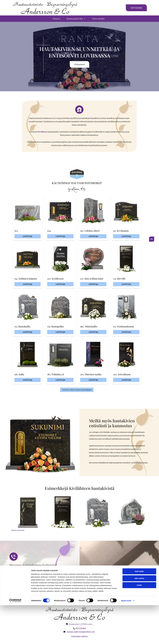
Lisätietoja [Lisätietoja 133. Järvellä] (126, 284)
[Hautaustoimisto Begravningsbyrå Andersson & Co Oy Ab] (28, 511)
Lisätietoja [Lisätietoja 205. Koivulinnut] (126, 380)
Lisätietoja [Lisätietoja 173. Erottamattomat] (126, 332)
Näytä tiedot (126, 639)
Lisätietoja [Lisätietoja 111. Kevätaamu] (126, 236)
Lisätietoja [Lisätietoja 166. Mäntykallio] (93, 332)
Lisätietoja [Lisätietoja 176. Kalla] (27, 380)
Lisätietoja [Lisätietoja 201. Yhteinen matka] (93, 380)
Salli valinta (139, 617)
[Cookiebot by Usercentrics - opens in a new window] (15, 639)
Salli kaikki (139, 610)
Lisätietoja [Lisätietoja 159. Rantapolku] (60, 332)
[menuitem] (57, 19)
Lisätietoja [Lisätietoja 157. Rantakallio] (27, 332)
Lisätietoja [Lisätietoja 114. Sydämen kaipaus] (27, 284)
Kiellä (139, 624)
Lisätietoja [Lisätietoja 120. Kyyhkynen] (60, 284)
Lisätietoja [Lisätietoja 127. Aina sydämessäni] (93, 284)
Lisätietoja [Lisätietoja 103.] (27, 236)
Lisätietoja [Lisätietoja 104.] (60, 236)
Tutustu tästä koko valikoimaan (77, 390)
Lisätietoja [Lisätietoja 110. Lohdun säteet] (93, 236)
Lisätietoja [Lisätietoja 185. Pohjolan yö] (60, 380)
